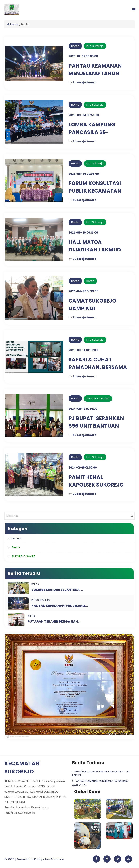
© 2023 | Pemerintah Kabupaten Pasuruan (34, 859)
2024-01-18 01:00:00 (83, 468)
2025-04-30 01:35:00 (83, 291)
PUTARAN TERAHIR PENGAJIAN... (54, 621)
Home (13, 24)
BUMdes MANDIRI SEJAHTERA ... (57, 590)
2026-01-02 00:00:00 (83, 56)
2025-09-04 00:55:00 (84, 115)
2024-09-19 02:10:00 (83, 409)
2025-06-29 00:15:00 (83, 233)
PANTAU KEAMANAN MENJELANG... (60, 606)
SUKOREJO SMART (98, 398)
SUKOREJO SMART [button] (23, 556)
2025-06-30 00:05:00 (84, 174)
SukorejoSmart (84, 82)
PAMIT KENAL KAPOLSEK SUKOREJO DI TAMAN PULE (96, 485)
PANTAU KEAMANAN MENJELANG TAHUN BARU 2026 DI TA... (100, 783)
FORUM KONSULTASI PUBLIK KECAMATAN (95, 187)
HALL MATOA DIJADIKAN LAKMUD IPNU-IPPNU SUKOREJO (98, 250)
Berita (75, 46)
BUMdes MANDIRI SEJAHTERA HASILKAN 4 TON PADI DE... (101, 773)
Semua (16, 538)
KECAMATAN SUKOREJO (22, 768)
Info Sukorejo (95, 46)
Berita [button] (16, 547)
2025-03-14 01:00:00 (83, 350)
